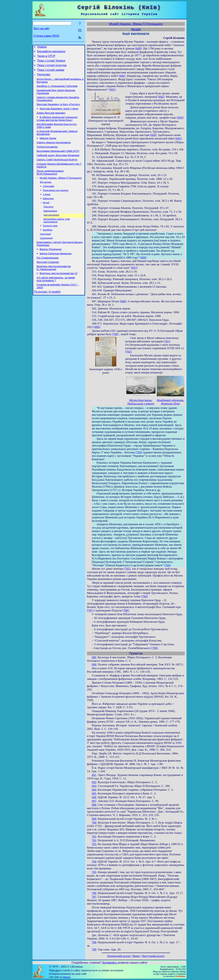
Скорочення (46, 256)
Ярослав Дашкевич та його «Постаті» (58, 111)
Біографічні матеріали (51, 52)
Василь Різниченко (51, 268)
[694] (153, 135)
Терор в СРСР (46, 58)
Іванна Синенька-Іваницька (56, 273)
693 (94, 786)
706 (94, 893)
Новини (42, 47)
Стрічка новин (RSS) (46, 36)
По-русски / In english (47, 315)
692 (94, 782)
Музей (46, 218)
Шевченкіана (50, 227)
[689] (138, 48)
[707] (90, 610)
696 (94, 797)
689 (94, 657)
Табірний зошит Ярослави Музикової (58, 167)
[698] (123, 301)
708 (94, 942)
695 (94, 793)
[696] (143, 258)
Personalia (44, 78)
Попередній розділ (119, 956)
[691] (112, 90)
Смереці (66, 977)
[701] (167, 341)
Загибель (48, 247)
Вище (136, 956)
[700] (115, 334)
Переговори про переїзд (56, 205)
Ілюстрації (45, 252)
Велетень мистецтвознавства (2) (59, 295)
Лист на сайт (41, 28)
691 (94, 775)
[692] (161, 97)
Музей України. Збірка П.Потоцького (61, 191)
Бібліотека (48, 214)
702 (94, 840)
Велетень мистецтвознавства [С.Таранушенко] (54, 289)
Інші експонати (51, 231)
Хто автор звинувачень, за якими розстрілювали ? (56, 301)
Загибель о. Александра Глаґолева (57, 91)
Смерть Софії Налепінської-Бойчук (57, 171)
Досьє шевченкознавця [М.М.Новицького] (50, 185)
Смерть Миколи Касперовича (54, 152)
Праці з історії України (51, 63)
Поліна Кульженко (47, 157)
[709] (154, 648)
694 (94, 790)
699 (94, 819)
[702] (128, 352)
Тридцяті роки (50, 243)
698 (94, 805)
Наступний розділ (153, 956)
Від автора (46, 196)
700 (94, 823)
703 (94, 844)
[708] (126, 610)
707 (94, 897)
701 (94, 837)
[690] (122, 76)
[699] (97, 327)
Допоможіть (110, 963)
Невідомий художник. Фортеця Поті (170, 402)
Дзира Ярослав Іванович (51, 120)
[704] (167, 565)
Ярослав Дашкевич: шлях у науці (59, 115)
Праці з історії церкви (51, 73)
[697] (134, 268)
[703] (139, 452)
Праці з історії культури (52, 68)
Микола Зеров (48, 147)
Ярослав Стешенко (48, 283)
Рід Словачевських (48, 278)
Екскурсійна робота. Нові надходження (57, 237)
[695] (178, 138)
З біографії (49, 200)
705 (94, 872)
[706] (144, 596)
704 (94, 862)
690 (94, 664)
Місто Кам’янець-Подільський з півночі (141, 402)
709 (94, 949)
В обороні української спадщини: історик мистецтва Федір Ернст (57, 126)
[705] (127, 569)
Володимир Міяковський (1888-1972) (58, 162)
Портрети (48, 222)
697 (94, 801)
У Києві (47, 209)
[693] (180, 118)
